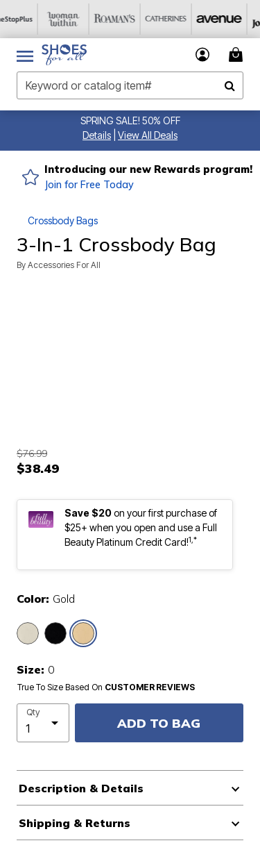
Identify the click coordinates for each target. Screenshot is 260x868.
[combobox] (130, 85)
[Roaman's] (128, 19)
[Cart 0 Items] (238, 55)
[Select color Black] (55, 633)
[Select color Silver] (28, 633)
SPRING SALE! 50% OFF (130, 120)
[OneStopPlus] (26, 19)
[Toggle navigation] (25, 55)
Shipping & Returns (75, 823)
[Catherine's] (180, 19)
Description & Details (81, 788)
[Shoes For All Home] (64, 55)
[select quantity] (43, 723)
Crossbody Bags (63, 220)
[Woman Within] (77, 19)
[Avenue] (231, 19)
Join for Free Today (89, 185)
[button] (97, 135)
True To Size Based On (106, 687)
